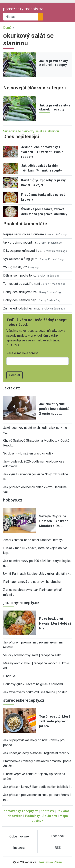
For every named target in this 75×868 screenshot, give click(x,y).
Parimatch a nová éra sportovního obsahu (32, 582)
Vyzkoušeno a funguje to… (21, 259)
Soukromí (50, 816)
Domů (7, 28)
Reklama (63, 811)
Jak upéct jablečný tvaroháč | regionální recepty (36, 753)
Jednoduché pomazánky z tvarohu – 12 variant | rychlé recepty (42, 152)
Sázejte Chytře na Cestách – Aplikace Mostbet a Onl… (54, 521)
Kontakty (47, 811)
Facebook (58, 836)
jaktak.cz (12, 388)
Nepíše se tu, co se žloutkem (23, 234)
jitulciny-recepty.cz (21, 603)
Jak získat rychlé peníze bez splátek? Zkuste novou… (54, 409)
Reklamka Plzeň (51, 862)
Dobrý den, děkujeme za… (21, 292)
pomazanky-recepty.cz (23, 9)
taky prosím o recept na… (21, 243)
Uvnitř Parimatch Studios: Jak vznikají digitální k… (37, 574)
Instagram (20, 848)
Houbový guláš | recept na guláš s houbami (33, 684)
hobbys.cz (13, 500)
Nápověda (15, 816)
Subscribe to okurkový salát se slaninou (31, 131)
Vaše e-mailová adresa (22, 353)
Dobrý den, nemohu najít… (21, 300)
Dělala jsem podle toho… (20, 275)
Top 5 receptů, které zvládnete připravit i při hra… (55, 721)
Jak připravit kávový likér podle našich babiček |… (37, 787)
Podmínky (32, 816)
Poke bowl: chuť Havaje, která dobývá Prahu (55, 623)
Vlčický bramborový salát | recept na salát (32, 655)
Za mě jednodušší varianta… (22, 308)
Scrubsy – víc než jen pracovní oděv (28, 453)
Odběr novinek (19, 836)
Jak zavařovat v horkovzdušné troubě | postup (35, 692)
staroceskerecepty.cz (24, 700)
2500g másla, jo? (15, 267)
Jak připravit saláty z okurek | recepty (53, 63)
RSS (58, 848)
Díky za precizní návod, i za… (23, 251)
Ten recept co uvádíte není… (22, 284)
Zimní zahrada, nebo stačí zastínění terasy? (33, 540)
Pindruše (9, 676)
